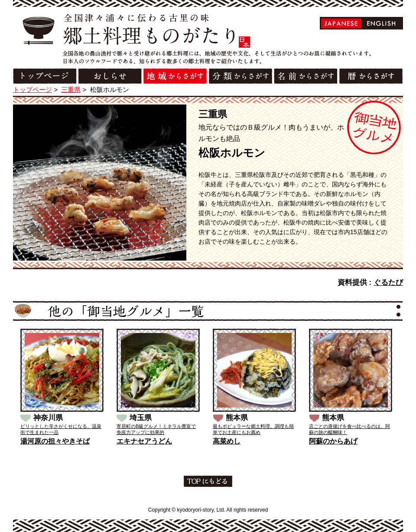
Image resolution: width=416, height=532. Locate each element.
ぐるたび (388, 282)
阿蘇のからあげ (333, 441)
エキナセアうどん (144, 441)
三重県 (71, 90)
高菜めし (227, 441)
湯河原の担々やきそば (55, 441)
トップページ (32, 90)
